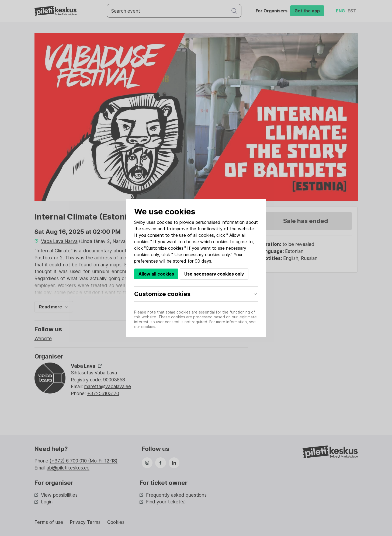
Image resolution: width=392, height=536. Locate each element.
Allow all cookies (156, 274)
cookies (164, 222)
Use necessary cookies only (214, 274)
